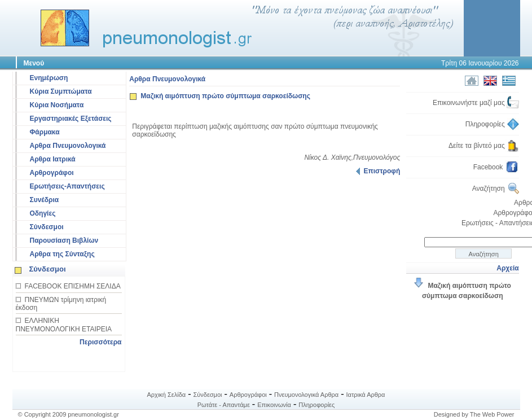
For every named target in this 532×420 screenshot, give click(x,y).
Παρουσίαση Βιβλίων (64, 240)
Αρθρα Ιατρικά (53, 159)
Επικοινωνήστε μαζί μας (476, 103)
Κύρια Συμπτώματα (61, 91)
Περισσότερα (100, 342)
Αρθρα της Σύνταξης (62, 254)
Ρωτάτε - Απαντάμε (224, 405)
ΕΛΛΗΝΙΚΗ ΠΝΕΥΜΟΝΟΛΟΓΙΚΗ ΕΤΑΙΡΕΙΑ (64, 325)
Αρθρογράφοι (52, 173)
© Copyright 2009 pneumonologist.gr (69, 414)
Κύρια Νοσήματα (57, 105)
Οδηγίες (43, 213)
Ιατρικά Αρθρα (366, 395)
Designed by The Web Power (474, 414)
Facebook (496, 167)
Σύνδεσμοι (47, 227)
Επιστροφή (378, 171)
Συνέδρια (45, 200)
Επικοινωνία (274, 405)
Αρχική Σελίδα (167, 395)
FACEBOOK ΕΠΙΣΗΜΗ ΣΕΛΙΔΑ (73, 286)
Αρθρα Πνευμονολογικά (68, 146)
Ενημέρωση (49, 78)
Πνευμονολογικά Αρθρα (306, 395)
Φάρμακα (45, 132)
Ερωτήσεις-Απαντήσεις (67, 186)
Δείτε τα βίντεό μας (484, 146)
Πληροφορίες (492, 124)
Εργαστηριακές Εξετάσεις (71, 119)
